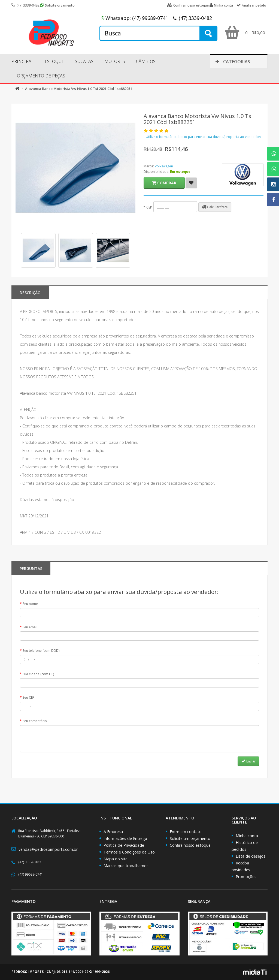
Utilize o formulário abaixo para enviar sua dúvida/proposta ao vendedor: (203, 137)
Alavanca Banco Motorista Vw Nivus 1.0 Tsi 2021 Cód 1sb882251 (79, 89)
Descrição (30, 293)
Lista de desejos (251, 856)
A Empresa (113, 832)
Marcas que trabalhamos (126, 866)
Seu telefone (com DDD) (41, 651)
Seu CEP (29, 697)
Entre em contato (186, 832)
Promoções (246, 877)
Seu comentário (35, 721)
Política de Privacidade (124, 845)
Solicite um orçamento (190, 838)
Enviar (248, 761)
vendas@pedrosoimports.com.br (48, 849)
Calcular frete (215, 207)
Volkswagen (164, 166)
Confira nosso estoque (190, 845)
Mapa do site (116, 859)
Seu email (30, 627)
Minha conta (247, 836)
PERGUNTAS (31, 569)
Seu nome (30, 604)
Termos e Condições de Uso (129, 852)
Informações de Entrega (125, 838)
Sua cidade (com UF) (38, 674)
